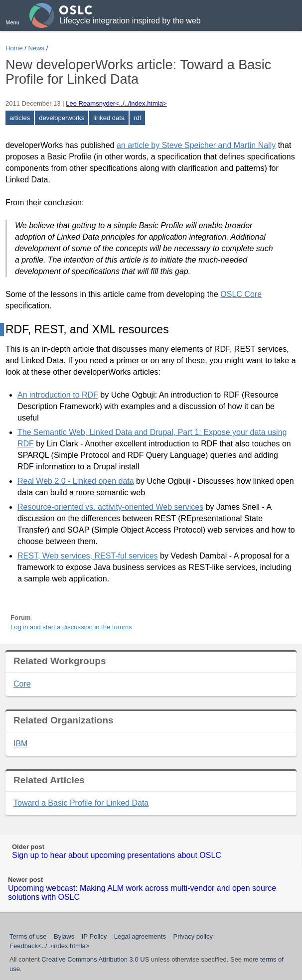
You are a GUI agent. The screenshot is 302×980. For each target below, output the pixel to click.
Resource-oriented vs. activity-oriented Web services (110, 507)
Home (14, 48)
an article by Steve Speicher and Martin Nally (196, 145)
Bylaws (64, 936)
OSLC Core (241, 294)
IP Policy (94, 936)
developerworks (62, 118)
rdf (137, 118)
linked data (109, 118)
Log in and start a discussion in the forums (71, 627)
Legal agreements (140, 936)
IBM (20, 744)
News (37, 48)
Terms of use (28, 936)
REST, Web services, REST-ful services (88, 556)
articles (20, 118)
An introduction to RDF (58, 395)
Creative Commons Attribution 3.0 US (95, 959)
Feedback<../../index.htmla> (49, 946)
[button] (13, 15)
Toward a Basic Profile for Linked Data (81, 803)
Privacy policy (193, 936)
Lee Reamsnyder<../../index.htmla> (116, 103)
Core (22, 684)
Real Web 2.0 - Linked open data (76, 481)
